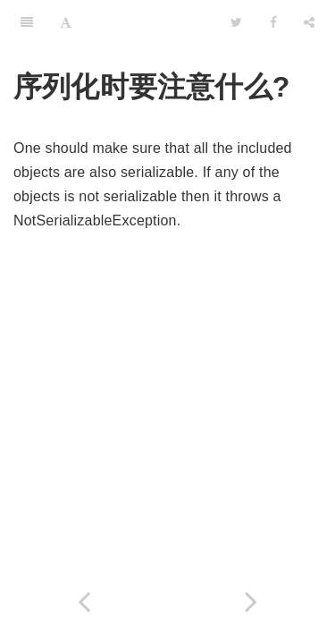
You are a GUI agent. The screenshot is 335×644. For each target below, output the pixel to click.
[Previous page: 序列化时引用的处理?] (84, 602)
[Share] (309, 22)
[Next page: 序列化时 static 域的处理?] (252, 602)
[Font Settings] (66, 22)
